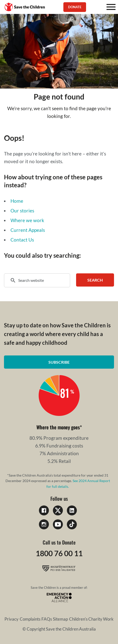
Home (17, 201)
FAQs (47, 619)
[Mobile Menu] (111, 7)
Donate (75, 7)
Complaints (30, 619)
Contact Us (22, 240)
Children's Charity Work (91, 619)
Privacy (11, 619)
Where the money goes (58, 427)
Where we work (27, 220)
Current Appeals (28, 230)
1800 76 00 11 (59, 553)
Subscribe (59, 362)
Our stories (22, 211)
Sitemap (60, 619)
